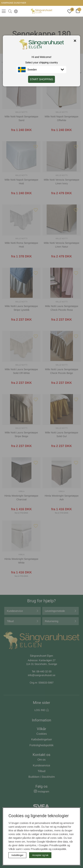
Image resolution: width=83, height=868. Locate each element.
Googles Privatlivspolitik (53, 845)
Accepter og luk (40, 855)
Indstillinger (17, 855)
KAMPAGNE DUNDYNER (14, 3)
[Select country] (15, 11)
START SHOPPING (41, 79)
